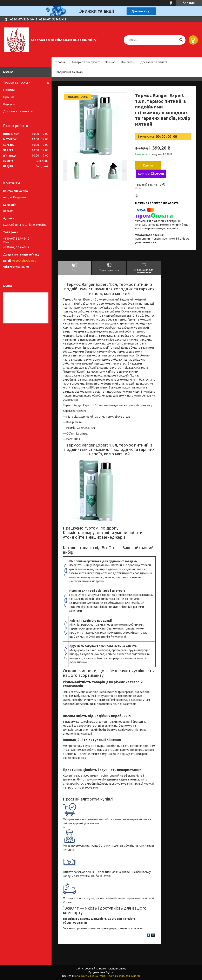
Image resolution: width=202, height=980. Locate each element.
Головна (60, 62)
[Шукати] (181, 40)
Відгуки (9, 104)
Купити (148, 165)
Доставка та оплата (154, 62)
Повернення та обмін (69, 72)
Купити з (151, 174)
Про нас (110, 62)
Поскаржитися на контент (89, 976)
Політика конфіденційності (123, 976)
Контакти (128, 62)
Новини (9, 90)
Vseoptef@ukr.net (24, 261)
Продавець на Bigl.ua (101, 972)
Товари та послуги (84, 62)
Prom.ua (121, 969)
